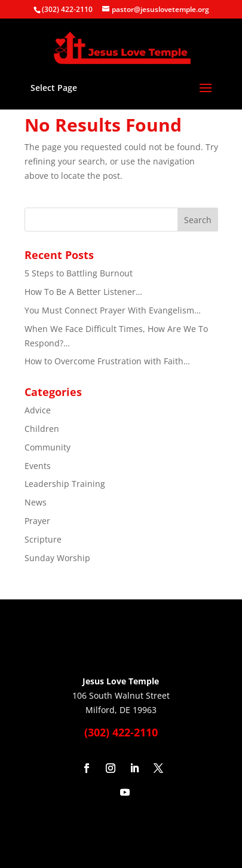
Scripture (43, 539)
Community (48, 447)
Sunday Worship (57, 558)
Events (38, 466)
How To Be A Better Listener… (83, 292)
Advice (38, 410)
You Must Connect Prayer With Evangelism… (113, 310)
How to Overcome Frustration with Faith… (107, 361)
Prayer (37, 521)
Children (42, 429)
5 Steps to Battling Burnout (79, 273)
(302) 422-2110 (67, 9)
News (36, 502)
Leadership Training (65, 484)
